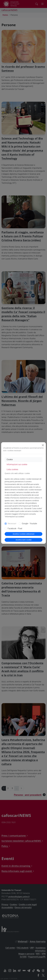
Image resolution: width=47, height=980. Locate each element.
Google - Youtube (29, 524)
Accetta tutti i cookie (24, 540)
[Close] (43, 445)
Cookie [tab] (10, 459)
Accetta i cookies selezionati (23, 534)
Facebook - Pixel (15, 529)
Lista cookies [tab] (12, 469)
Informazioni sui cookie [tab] (17, 464)
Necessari (12, 524)
